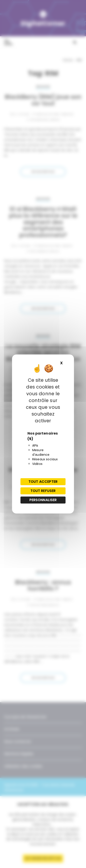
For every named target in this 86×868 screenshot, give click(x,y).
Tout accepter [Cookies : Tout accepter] (43, 482)
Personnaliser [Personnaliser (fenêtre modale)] (43, 500)
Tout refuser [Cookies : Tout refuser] (43, 491)
